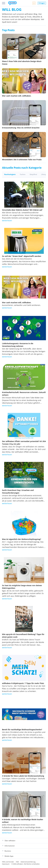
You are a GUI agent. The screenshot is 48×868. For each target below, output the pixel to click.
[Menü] (4, 3)
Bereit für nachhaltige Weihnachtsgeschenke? (22, 730)
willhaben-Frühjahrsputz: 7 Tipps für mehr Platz (23, 683)
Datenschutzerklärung (28, 862)
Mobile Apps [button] (8, 856)
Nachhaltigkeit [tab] (10, 174)
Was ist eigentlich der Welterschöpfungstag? (22, 539)
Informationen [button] (8, 846)
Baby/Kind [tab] (33, 174)
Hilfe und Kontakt (8, 862)
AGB (17, 862)
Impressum (6, 864)
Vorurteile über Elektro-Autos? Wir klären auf (22, 210)
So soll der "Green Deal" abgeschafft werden (22, 256)
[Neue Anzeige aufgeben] (34, 3)
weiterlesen (7, 220)
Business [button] (7, 851)
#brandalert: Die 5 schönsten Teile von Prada (22, 160)
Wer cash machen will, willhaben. (17, 96)
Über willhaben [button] (9, 841)
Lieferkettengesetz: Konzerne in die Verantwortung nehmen (18, 345)
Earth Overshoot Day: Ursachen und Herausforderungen (18, 492)
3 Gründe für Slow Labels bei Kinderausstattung (23, 776)
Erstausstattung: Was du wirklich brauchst (21, 128)
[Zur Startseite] (12, 4)
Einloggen (42, 3)
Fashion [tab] (23, 174)
